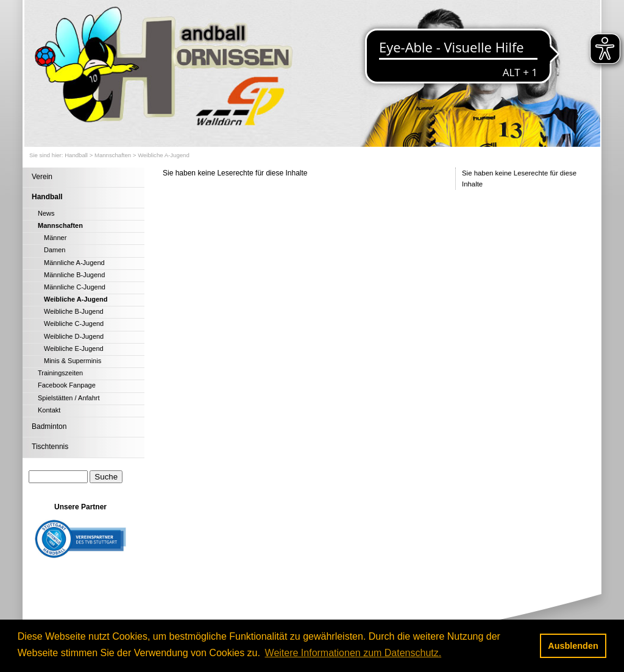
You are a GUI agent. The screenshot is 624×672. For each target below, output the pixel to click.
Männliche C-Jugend (75, 287)
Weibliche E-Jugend (74, 348)
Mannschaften (113, 155)
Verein (42, 177)
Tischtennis (50, 447)
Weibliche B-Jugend (74, 311)
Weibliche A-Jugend (164, 155)
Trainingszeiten (60, 373)
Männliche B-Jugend (74, 275)
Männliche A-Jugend (74, 263)
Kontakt (49, 410)
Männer (55, 238)
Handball (76, 155)
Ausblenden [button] (573, 646)
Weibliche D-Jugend (74, 336)
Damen (55, 250)
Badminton (49, 426)
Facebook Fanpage (67, 385)
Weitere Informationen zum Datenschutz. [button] (353, 653)
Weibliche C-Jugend (74, 324)
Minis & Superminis (73, 361)
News (46, 213)
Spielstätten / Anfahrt (69, 398)
